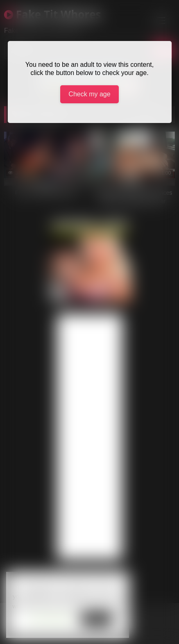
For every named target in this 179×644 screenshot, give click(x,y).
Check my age (89, 94)
